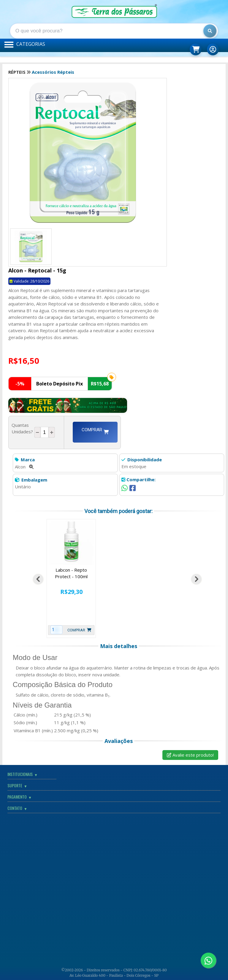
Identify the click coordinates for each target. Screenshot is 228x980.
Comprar (95, 432)
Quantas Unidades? (22, 432)
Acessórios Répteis (53, 72)
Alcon (24, 467)
